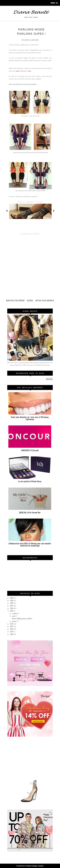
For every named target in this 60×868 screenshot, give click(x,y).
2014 (12, 624)
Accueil (30, 300)
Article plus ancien (45, 300)
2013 (12, 626)
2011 (12, 632)
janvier (15, 621)
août (14, 616)
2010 (12, 634)
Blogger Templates (38, 866)
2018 (12, 603)
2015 (12, 611)
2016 (12, 608)
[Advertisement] (30, 758)
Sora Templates (27, 866)
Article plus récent (16, 300)
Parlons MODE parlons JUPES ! (22, 619)
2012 (12, 629)
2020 (12, 598)
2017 (12, 606)
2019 (12, 600)
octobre (15, 613)
